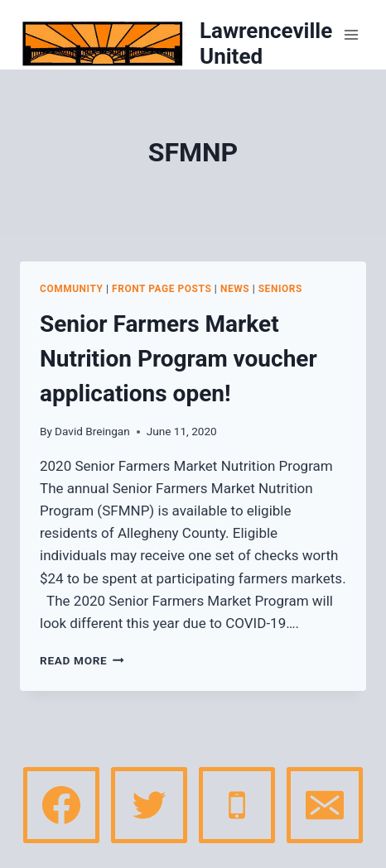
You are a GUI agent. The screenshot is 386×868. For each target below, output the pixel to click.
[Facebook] (61, 805)
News (235, 289)
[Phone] (237, 805)
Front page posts (162, 289)
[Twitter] (149, 805)
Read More (82, 660)
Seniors (280, 289)
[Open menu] (351, 35)
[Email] (325, 805)
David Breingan (92, 431)
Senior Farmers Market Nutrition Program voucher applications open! (179, 359)
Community (72, 289)
